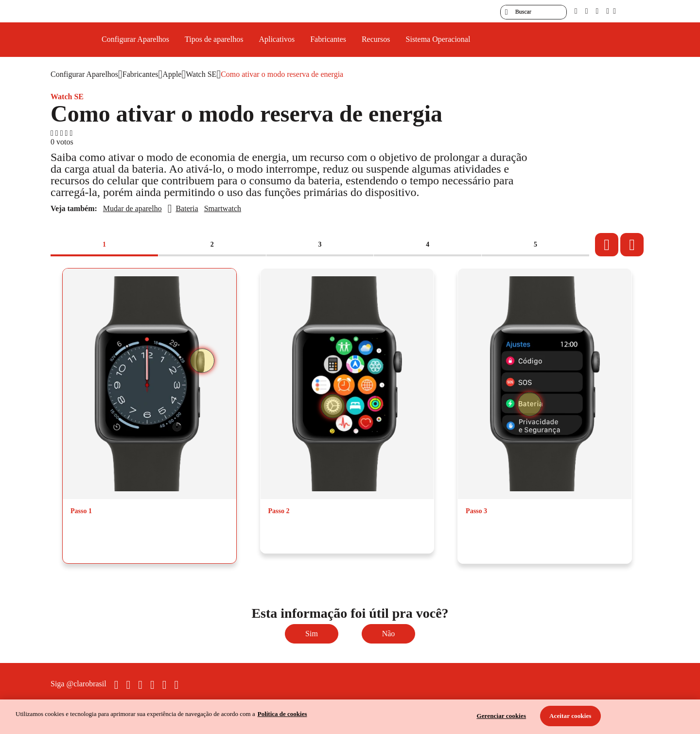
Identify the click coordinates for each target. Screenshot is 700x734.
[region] (350, 717)
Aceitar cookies (570, 716)
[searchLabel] (534, 12)
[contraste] (597, 11)
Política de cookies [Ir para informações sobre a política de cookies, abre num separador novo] (282, 714)
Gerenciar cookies (501, 716)
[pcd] (576, 11)
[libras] (587, 11)
